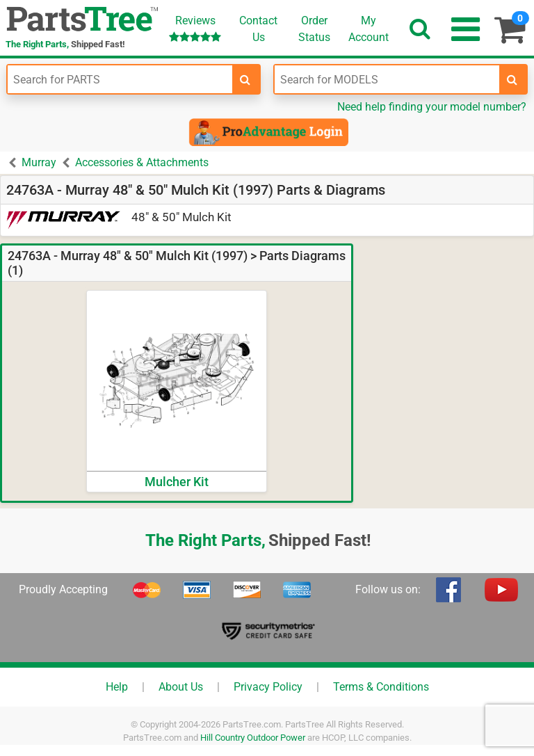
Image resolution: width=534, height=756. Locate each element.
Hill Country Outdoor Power (253, 738)
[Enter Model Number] (387, 79)
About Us (181, 687)
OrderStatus (314, 29)
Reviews (195, 28)
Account (369, 29)
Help (117, 687)
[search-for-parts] (245, 79)
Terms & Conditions (381, 687)
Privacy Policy (268, 687)
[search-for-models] (512, 79)
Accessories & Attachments (142, 162)
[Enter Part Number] (120, 79)
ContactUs (258, 29)
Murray (39, 162)
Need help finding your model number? (432, 107)
